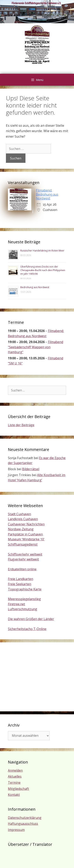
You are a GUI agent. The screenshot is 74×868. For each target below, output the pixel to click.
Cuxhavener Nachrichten (26, 524)
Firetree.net (16, 604)
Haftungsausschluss (23, 824)
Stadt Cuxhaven (19, 514)
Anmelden (15, 770)
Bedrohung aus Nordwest (35, 287)
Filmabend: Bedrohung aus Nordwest (47, 194)
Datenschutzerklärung (25, 818)
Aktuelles (15, 776)
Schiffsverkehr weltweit (25, 554)
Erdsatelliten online (22, 569)
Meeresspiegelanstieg (24, 599)
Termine (14, 783)
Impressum (16, 830)
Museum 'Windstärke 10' (26, 539)
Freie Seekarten (20, 584)
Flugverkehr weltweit (23, 559)
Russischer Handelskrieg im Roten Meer (42, 251)
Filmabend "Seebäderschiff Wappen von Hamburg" (36, 347)
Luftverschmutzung (22, 609)
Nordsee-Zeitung (21, 529)
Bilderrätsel (31, 469)
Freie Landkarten (21, 579)
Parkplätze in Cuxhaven (25, 534)
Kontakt (14, 795)
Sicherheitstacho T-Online (27, 629)
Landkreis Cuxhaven (23, 519)
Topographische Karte (25, 589)
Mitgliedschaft (18, 789)
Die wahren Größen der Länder (31, 619)
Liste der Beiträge (21, 425)
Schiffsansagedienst (23, 544)
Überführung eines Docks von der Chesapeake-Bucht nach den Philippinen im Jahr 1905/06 (43, 270)
